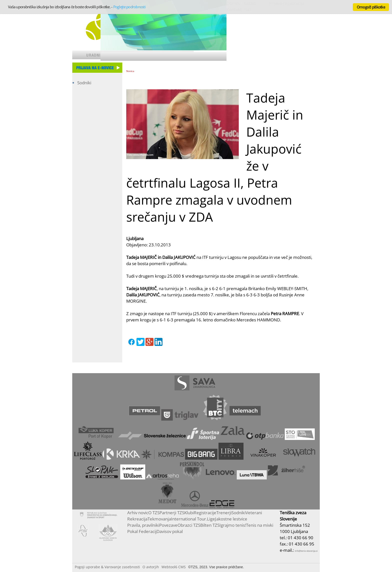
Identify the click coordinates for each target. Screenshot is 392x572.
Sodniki (84, 83)
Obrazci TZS (189, 525)
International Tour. (189, 519)
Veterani (254, 513)
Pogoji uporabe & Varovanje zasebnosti (107, 567)
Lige (211, 519)
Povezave (168, 525)
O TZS (154, 513)
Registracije (205, 513)
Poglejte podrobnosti (129, 7)
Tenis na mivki (260, 525)
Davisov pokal (170, 531)
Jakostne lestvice (231, 519)
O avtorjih (151, 567)
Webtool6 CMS (174, 567)
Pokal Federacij (142, 531)
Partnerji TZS (172, 513)
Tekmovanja (159, 519)
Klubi (189, 513)
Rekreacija (137, 519)
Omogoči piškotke (371, 7)
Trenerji (224, 513)
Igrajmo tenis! (233, 525)
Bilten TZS (210, 525)
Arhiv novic (138, 513)
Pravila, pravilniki (143, 525)
